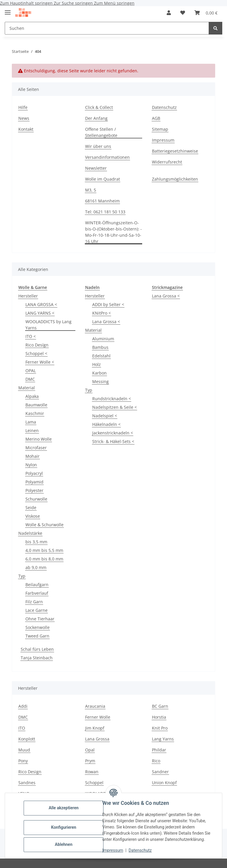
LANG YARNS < (40, 313)
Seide (31, 507)
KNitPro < (102, 313)
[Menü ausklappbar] (8, 10)
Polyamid (34, 482)
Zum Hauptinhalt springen (27, 3)
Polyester (34, 490)
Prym (90, 761)
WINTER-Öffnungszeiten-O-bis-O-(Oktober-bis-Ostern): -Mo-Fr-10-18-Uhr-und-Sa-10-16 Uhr (113, 232)
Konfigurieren (65, 827)
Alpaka (32, 396)
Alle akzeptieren (65, 808)
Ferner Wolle (98, 717)
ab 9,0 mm (36, 567)
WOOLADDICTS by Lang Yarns (48, 325)
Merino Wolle (39, 439)
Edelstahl (101, 356)
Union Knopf (164, 783)
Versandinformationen (107, 157)
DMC (30, 379)
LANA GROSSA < (41, 304)
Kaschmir (35, 413)
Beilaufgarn (37, 585)
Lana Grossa (97, 739)
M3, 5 (91, 190)
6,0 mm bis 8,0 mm (44, 559)
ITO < (31, 336)
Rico (156, 761)
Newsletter (96, 168)
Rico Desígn (37, 345)
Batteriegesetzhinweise (175, 151)
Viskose (33, 516)
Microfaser (36, 448)
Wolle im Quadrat (103, 179)
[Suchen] (215, 28)
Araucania (95, 706)
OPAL (31, 371)
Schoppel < (36, 353)
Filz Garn (34, 602)
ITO (22, 728)
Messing (100, 381)
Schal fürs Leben (37, 649)
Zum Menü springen (114, 3)
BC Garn (160, 706)
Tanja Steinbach (37, 658)
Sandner (160, 772)
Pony (23, 761)
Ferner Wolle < (40, 362)
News (24, 118)
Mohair (33, 456)
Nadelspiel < (105, 416)
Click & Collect (99, 107)
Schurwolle (36, 499)
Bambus (100, 347)
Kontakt (26, 129)
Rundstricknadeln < (112, 399)
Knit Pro (160, 728)
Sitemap (160, 129)
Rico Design (30, 772)
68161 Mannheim (102, 201)
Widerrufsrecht (167, 162)
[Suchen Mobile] (107, 28)
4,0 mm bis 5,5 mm (44, 550)
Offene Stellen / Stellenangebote (101, 132)
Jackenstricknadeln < (113, 433)
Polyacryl (34, 473)
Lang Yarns (163, 739)
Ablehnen (65, 844)
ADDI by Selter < (108, 304)
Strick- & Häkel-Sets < (113, 441)
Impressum (114, 850)
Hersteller (28, 296)
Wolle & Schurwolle (44, 525)
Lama (31, 422)
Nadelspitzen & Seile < (115, 407)
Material (27, 388)
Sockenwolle (38, 627)
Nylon (31, 465)
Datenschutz (142, 850)
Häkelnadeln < (106, 424)
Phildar (159, 750)
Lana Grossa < (106, 322)
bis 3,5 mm (36, 542)
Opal (90, 750)
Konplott (27, 739)
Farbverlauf (37, 593)
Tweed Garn (37, 636)
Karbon (99, 373)
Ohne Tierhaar (40, 619)
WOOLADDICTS (100, 793)
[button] (169, 13)
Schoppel (94, 783)
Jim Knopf (95, 728)
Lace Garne (37, 610)
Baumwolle (36, 405)
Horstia (159, 717)
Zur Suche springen (74, 3)
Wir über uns (98, 146)
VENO (24, 793)
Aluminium (103, 339)
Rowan (92, 772)
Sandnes (27, 783)
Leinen (32, 430)
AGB (156, 118)
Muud (24, 750)
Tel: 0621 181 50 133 (105, 212)
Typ (22, 576)
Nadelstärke (30, 533)
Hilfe (23, 107)
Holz (97, 364)
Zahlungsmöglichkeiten (175, 179)
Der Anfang (96, 118)
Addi (23, 706)
